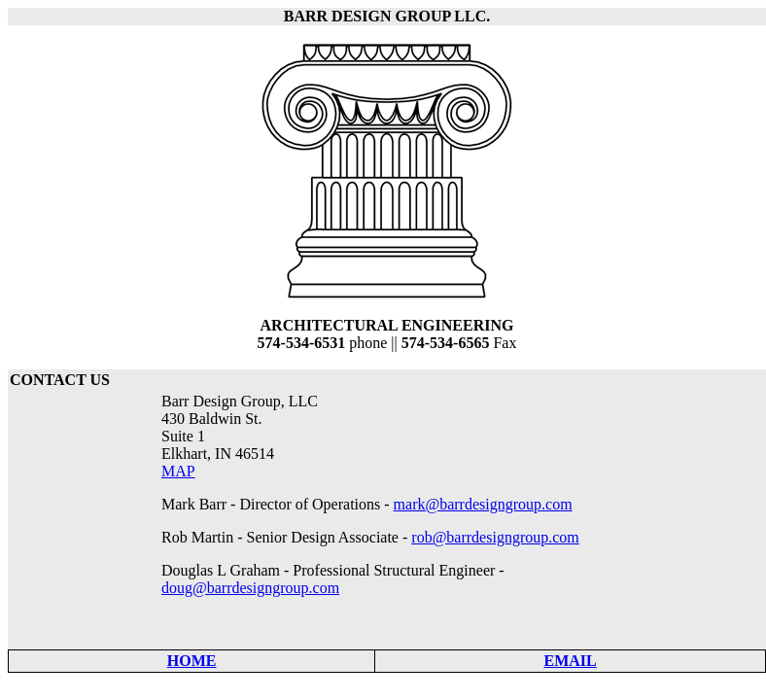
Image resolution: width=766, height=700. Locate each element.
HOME (192, 661)
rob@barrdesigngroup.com (495, 537)
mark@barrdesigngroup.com (483, 504)
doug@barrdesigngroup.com (250, 588)
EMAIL (571, 661)
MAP (178, 471)
